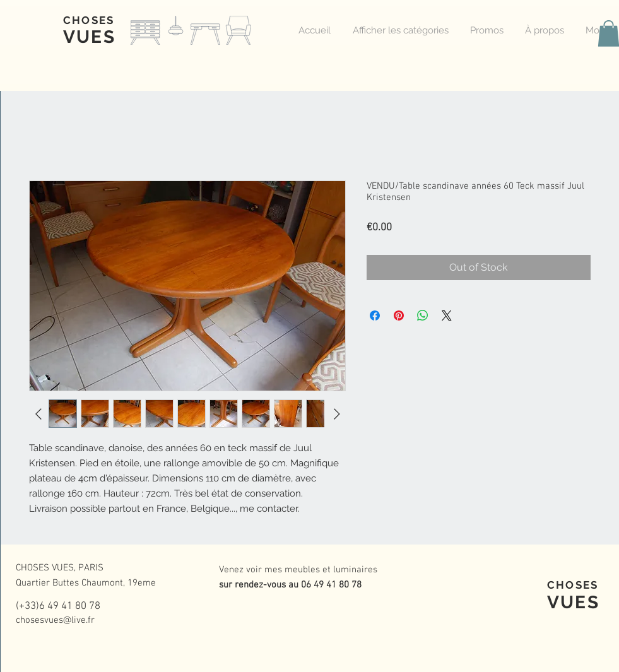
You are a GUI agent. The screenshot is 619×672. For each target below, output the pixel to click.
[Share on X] (447, 315)
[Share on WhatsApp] (423, 315)
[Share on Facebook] (375, 315)
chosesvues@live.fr (55, 620)
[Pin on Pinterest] (399, 315)
